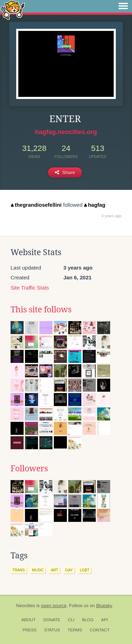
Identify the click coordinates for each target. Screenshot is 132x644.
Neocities (26, 606)
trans (19, 570)
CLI (71, 620)
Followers (29, 469)
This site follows (41, 310)
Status (52, 630)
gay (69, 570)
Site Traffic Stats (30, 288)
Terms (75, 630)
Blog (88, 620)
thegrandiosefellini (36, 205)
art (54, 570)
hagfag (95, 205)
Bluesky (104, 606)
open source (54, 606)
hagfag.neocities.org (66, 132)
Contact (100, 630)
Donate (52, 620)
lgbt (85, 570)
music (38, 570)
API (104, 620)
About (29, 620)
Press (30, 630)
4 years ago (111, 216)
